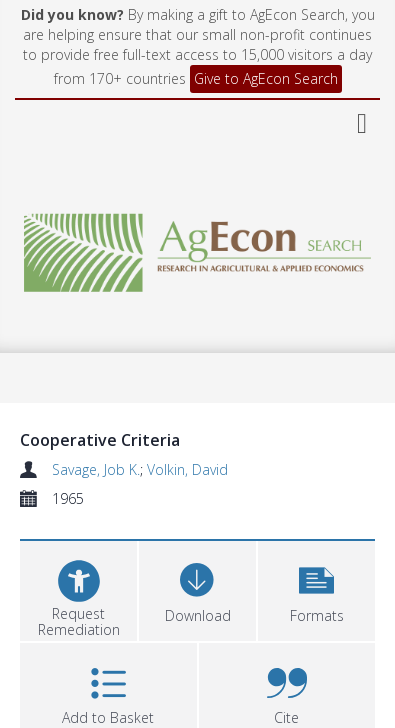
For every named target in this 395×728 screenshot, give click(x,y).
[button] (316, 588)
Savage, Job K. (96, 469)
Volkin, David (187, 469)
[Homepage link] (197, 247)
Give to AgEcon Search (266, 78)
